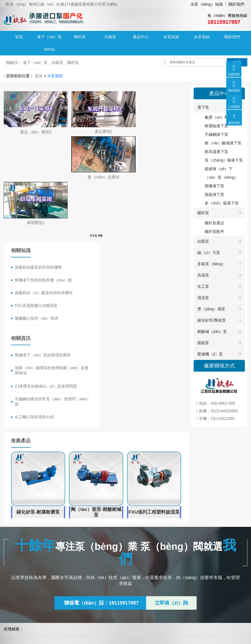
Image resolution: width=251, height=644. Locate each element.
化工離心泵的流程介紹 (126, 278)
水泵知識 (171, 37)
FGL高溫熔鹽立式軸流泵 (36, 254)
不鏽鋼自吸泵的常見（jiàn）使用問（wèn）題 (137, 262)
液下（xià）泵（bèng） (49, 43)
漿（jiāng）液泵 (211, 309)
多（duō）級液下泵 (222, 203)
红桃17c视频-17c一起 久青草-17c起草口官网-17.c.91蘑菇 (50, 641)
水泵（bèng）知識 (207, 4)
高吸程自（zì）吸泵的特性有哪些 (44, 241)
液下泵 (203, 107)
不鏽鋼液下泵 (216, 134)
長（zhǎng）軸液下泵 (224, 160)
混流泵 (203, 298)
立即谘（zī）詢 (171, 507)
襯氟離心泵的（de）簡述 (37, 267)
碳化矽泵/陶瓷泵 (212, 320)
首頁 (19, 37)
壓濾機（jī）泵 (210, 354)
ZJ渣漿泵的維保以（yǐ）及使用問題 (137, 247)
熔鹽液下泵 (214, 186)
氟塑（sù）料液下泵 (222, 117)
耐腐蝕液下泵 (216, 126)
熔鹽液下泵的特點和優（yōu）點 (43, 229)
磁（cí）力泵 (209, 253)
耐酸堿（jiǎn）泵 (212, 332)
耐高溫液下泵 (216, 152)
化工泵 (203, 286)
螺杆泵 (80, 37)
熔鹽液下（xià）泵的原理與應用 (134, 216)
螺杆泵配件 (214, 232)
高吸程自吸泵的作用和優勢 (38, 216)
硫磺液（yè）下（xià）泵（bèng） (221, 173)
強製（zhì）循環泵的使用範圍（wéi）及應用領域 (141, 231)
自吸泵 (110, 37)
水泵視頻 (202, 37)
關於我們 (236, 4)
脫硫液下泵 (214, 195)
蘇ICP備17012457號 (60, 634)
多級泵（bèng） (212, 264)
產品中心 (141, 37)
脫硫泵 (203, 343)
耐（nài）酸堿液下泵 (223, 143)
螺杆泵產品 (214, 223)
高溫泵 (203, 275)
